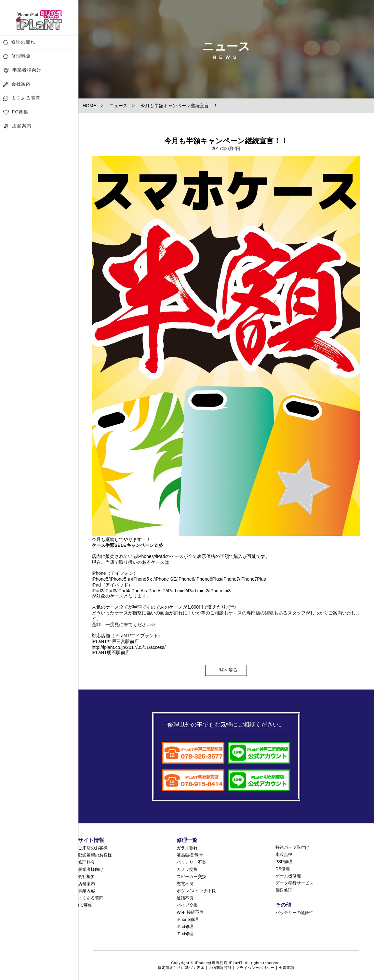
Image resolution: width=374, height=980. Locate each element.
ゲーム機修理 (288, 876)
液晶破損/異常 (190, 855)
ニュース (118, 106)
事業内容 (87, 891)
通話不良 (185, 898)
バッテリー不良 (191, 862)
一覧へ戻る (226, 670)
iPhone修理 (187, 919)
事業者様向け (22, 70)
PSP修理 (284, 862)
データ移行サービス (294, 883)
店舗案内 (17, 126)
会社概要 (87, 877)
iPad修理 (185, 927)
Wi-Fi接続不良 (190, 912)
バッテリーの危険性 (294, 913)
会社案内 (17, 84)
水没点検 (284, 854)
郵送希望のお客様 (95, 855)
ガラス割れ (187, 848)
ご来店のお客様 (93, 848)
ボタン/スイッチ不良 (196, 891)
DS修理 (283, 869)
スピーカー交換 (191, 877)
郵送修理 (284, 890)
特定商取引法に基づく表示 (181, 968)
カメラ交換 (187, 869)
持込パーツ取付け (292, 847)
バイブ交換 (187, 905)
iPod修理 (185, 934)
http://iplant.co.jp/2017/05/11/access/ (129, 647)
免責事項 (287, 968)
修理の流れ (19, 42)
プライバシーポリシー (255, 968)
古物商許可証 (220, 968)
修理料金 (17, 56)
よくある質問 (22, 98)
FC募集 (16, 112)
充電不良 (185, 884)
